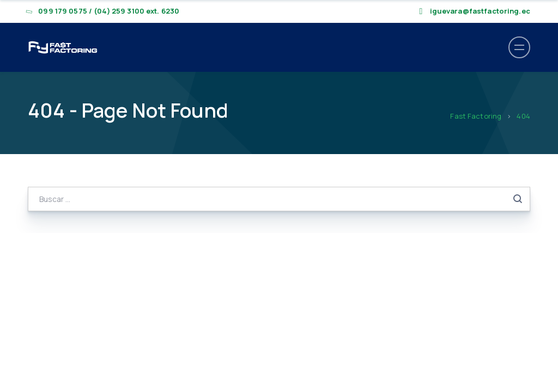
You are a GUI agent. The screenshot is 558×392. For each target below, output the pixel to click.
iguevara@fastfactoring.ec (480, 11)
